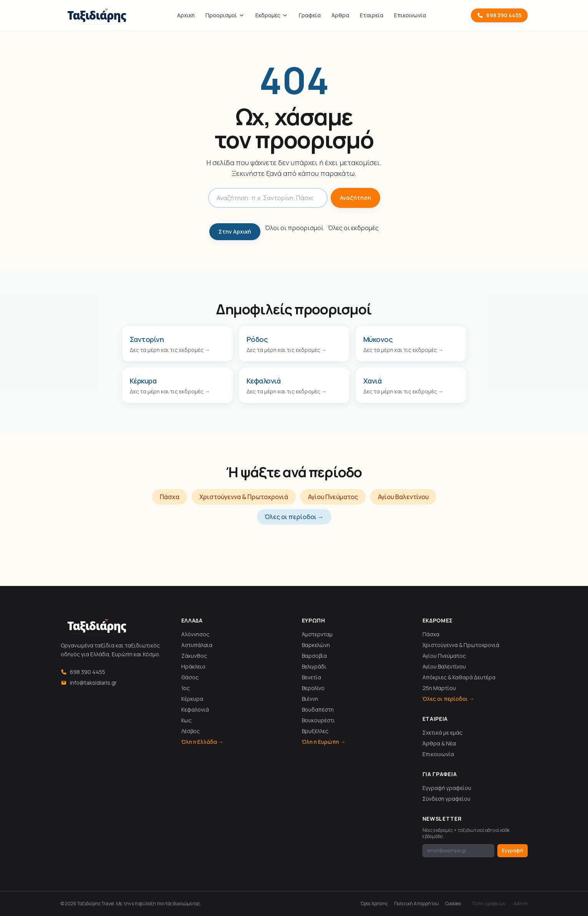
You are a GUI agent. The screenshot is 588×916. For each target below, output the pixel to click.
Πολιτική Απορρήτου (417, 904)
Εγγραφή (513, 850)
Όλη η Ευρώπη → (324, 742)
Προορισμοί (225, 15)
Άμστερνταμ (317, 634)
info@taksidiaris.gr (89, 683)
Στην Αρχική (235, 231)
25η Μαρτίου (439, 688)
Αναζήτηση (355, 198)
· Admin (520, 904)
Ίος (186, 688)
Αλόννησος (195, 634)
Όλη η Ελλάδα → (202, 742)
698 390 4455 (499, 15)
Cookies (453, 904)
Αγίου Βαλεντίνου (403, 497)
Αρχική (186, 15)
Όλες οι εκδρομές (353, 228)
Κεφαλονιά (195, 709)
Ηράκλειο (193, 666)
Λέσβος (190, 731)
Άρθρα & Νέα (439, 743)
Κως (186, 720)
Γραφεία (310, 15)
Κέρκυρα (192, 699)
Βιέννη (310, 699)
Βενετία (311, 677)
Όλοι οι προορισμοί (294, 228)
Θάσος (190, 677)
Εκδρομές (272, 15)
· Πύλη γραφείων (488, 904)
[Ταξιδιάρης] (97, 15)
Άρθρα (340, 15)
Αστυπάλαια (197, 645)
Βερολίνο (313, 688)
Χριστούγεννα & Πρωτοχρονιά (244, 497)
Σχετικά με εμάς (442, 733)
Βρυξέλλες (315, 731)
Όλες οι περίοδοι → (294, 517)
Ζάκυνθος (194, 656)
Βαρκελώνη (316, 645)
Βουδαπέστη (318, 709)
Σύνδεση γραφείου (446, 799)
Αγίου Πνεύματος (333, 497)
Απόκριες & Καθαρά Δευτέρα (459, 677)
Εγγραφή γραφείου (447, 788)
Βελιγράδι (314, 666)
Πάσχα (170, 497)
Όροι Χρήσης (374, 904)
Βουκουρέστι (318, 720)
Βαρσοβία (314, 656)
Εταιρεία (372, 15)
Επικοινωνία (410, 15)
